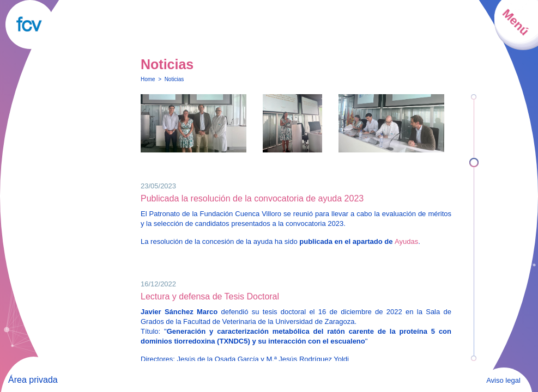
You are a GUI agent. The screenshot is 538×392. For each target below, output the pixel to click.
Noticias (174, 79)
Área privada (33, 380)
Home (148, 79)
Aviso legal (503, 380)
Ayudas (406, 241)
